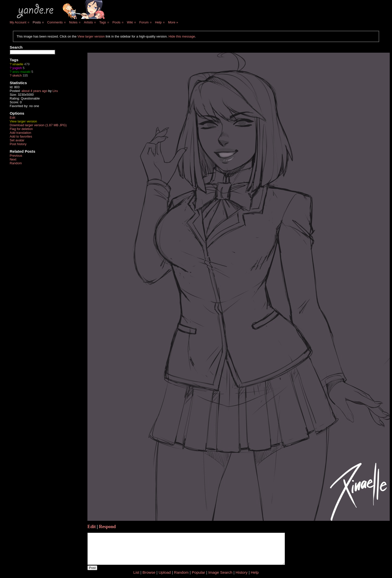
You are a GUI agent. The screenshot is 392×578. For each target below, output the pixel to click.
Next (13, 159)
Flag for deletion (21, 129)
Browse (149, 572)
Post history (18, 144)
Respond (107, 527)
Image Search (220, 572)
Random (16, 163)
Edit (12, 118)
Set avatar (17, 140)
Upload (165, 572)
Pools (116, 22)
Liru (55, 91)
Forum (144, 22)
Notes (73, 22)
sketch (17, 75)
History (242, 572)
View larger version (91, 36)
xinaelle (18, 64)
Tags (103, 22)
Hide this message (182, 36)
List (136, 572)
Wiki (130, 22)
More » (173, 22)
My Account (18, 22)
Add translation (20, 133)
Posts (37, 22)
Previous (16, 156)
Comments (55, 22)
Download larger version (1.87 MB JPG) (38, 125)
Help (158, 22)
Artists (88, 22)
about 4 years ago (34, 91)
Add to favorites (21, 136)
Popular (198, 572)
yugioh (17, 68)
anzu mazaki (21, 72)
